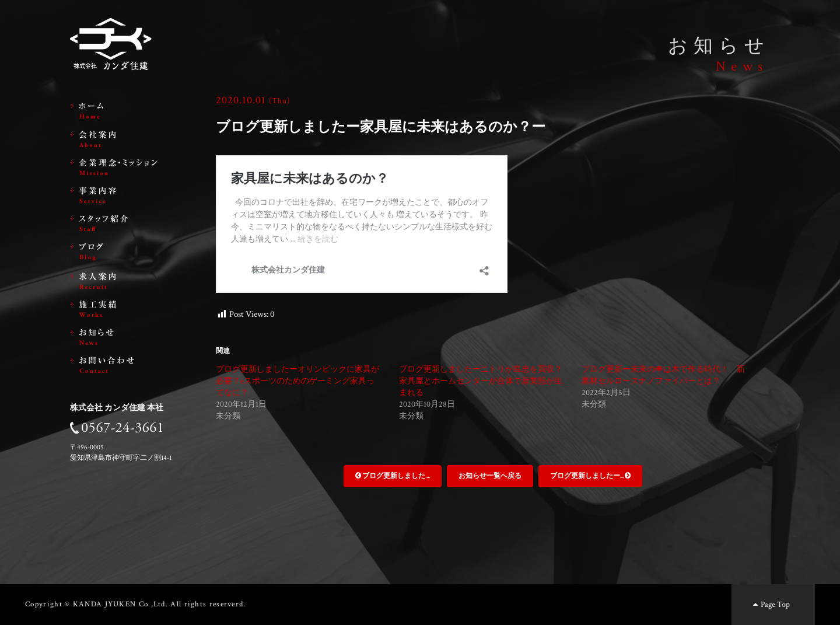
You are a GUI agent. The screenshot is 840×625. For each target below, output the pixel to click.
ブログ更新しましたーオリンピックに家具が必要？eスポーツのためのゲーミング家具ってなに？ (297, 381)
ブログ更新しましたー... (590, 476)
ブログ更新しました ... (393, 476)
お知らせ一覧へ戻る (490, 476)
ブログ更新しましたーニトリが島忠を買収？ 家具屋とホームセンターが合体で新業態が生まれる (485, 381)
